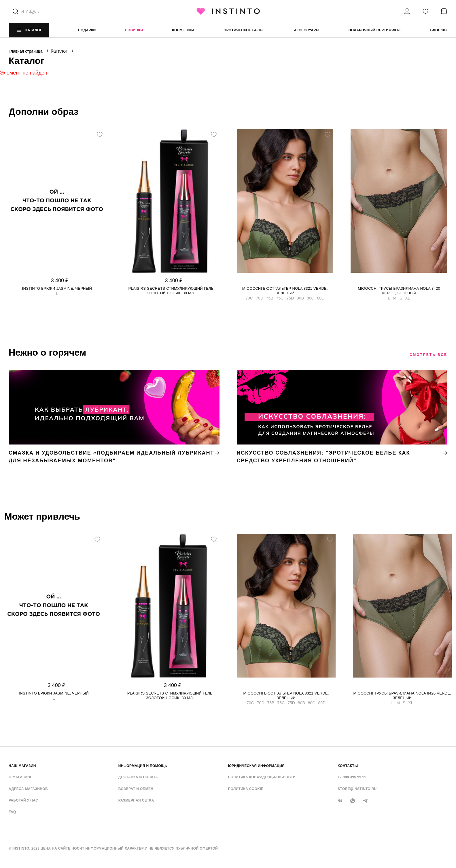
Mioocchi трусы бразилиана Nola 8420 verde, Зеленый (399, 291)
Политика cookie (246, 789)
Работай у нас (23, 800)
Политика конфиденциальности (262, 777)
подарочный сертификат (375, 30)
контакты (348, 766)
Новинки (134, 30)
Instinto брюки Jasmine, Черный (57, 288)
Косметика (183, 30)
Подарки (87, 30)
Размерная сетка (136, 800)
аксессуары (306, 30)
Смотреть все (428, 355)
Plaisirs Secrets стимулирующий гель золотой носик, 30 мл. (171, 291)
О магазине (20, 777)
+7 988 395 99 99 (352, 777)
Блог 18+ (439, 30)
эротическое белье (244, 30)
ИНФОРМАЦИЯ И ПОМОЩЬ (143, 766)
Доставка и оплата (138, 777)
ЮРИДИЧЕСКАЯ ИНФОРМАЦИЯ (257, 766)
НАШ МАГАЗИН (22, 766)
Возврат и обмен (136, 789)
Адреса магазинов (28, 789)
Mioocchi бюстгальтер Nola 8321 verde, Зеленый (285, 291)
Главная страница (26, 51)
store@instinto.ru (357, 789)
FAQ (12, 812)
